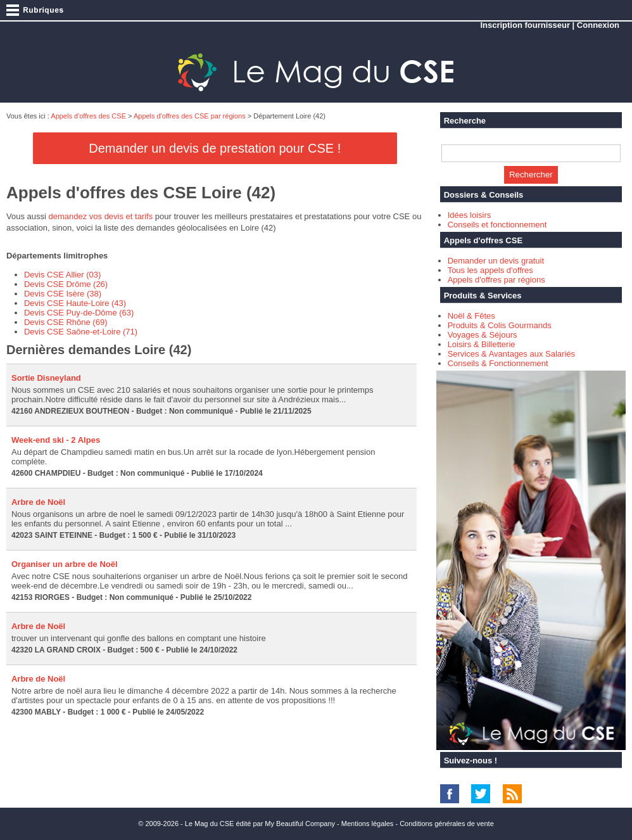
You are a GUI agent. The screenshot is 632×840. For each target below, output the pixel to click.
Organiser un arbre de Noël (65, 564)
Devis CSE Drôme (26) (66, 284)
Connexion (598, 25)
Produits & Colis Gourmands (500, 325)
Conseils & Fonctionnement (498, 363)
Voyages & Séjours (483, 335)
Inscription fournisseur (525, 25)
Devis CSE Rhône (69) (66, 322)
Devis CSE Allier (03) (62, 275)
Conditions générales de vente (447, 824)
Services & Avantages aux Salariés (511, 354)
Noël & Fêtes (471, 316)
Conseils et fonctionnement (497, 225)
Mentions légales (368, 824)
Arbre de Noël (38, 502)
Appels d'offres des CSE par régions (190, 116)
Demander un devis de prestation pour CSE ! (215, 148)
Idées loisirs (470, 215)
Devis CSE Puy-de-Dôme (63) (79, 313)
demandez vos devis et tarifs (100, 216)
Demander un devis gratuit (496, 261)
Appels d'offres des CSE (88, 116)
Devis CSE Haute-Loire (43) (75, 303)
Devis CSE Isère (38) (63, 294)
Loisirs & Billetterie (482, 344)
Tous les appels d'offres (490, 270)
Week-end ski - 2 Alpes (56, 440)
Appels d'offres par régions (496, 280)
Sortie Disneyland (46, 378)
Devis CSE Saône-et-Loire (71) (81, 332)
